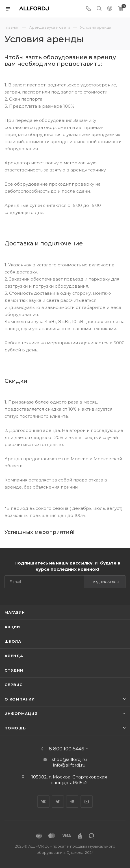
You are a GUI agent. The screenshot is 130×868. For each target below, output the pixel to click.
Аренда (14, 656)
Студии (14, 670)
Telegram (72, 802)
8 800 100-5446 (66, 749)
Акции (12, 627)
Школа (13, 641)
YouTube (87, 802)
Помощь (15, 728)
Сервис (14, 685)
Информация (21, 714)
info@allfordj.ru (69, 765)
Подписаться (105, 582)
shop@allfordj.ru (69, 759)
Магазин (15, 612)
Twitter (58, 802)
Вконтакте (43, 802)
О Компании (20, 699)
